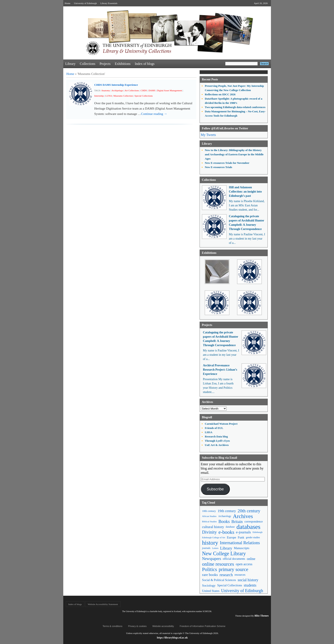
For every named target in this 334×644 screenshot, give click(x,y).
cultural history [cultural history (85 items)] (213, 527)
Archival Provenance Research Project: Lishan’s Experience (220, 370)
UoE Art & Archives (217, 445)
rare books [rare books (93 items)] (210, 575)
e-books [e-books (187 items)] (226, 532)
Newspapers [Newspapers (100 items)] (212, 559)
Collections (87, 64)
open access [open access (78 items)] (244, 564)
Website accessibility (163, 626)
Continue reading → (154, 114)
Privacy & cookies (137, 626)
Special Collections (144, 96)
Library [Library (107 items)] (226, 548)
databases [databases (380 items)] (248, 527)
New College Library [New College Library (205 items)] (224, 553)
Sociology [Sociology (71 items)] (209, 585)
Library (71, 64)
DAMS (152, 90)
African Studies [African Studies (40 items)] (209, 516)
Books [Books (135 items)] (224, 521)
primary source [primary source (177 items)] (234, 569)
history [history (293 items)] (210, 543)
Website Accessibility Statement (103, 604)
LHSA (209, 432)
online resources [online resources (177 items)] (218, 564)
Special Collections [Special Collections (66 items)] (230, 585)
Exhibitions (123, 64)
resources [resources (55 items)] (240, 575)
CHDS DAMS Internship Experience (116, 85)
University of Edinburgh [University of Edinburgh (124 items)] (242, 591)
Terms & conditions (113, 626)
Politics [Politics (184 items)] (210, 569)
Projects (105, 64)
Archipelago (117, 90)
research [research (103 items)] (226, 575)
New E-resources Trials (219, 167)
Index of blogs (145, 64)
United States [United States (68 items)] (211, 591)
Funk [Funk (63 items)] (241, 537)
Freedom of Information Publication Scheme (203, 626)
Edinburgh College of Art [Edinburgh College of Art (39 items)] (214, 538)
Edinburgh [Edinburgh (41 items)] (258, 532)
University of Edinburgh (85, 3)
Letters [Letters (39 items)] (215, 548)
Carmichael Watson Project (221, 424)
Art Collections (132, 90)
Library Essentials (109, 3)
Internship (99, 96)
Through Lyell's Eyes (217, 441)
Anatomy (106, 90)
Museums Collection (123, 96)
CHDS (144, 90)
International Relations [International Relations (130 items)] (240, 543)
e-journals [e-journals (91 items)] (243, 532)
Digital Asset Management (169, 90)
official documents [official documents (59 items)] (234, 559)
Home (68, 3)
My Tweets (208, 135)
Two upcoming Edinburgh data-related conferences (235, 107)
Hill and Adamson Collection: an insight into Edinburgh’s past (245, 192)
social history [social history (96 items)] (248, 580)
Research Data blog (216, 436)
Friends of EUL (214, 428)
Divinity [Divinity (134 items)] (209, 532)
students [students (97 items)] (250, 585)
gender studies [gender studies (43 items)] (253, 537)
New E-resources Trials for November (227, 163)
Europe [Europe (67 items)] (231, 537)
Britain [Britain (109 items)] (237, 522)
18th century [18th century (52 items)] (209, 511)
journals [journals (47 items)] (206, 548)
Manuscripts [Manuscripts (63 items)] (242, 548)
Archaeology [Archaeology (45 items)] (225, 516)
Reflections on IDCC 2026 (220, 94)
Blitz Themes (262, 616)
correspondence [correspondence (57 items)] (253, 522)
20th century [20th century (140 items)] (249, 511)
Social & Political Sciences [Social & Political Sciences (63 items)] (219, 580)
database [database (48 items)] (230, 527)
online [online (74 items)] (251, 559)
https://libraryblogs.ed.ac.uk (172, 638)
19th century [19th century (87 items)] (227, 511)
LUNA (109, 96)
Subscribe (215, 489)
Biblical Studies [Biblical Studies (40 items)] (209, 521)
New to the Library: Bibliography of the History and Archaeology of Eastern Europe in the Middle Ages (234, 154)
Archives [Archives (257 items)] (243, 516)
